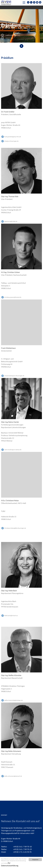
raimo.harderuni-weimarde (13, 450)
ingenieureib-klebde (11, 221)
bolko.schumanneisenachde (13, 776)
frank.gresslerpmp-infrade (13, 137)
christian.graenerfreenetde (13, 297)
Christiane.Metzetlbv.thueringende (15, 528)
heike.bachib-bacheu (11, 616)
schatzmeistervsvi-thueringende (14, 376)
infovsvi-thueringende (11, 141)
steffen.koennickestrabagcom (13, 700)
